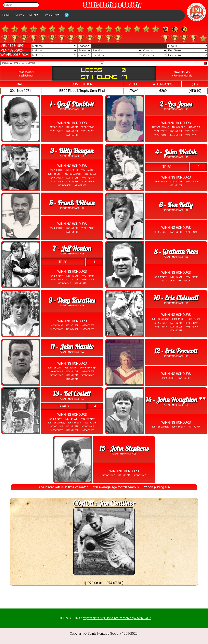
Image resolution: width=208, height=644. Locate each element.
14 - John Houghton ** (176, 400)
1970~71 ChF (56, 127)
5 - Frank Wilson (72, 203)
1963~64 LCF (71, 419)
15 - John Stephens (124, 448)
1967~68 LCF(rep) (160, 127)
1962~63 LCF (56, 170)
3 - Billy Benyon (72, 151)
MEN (34, 15)
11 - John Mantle (72, 346)
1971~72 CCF (87, 127)
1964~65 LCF (72, 170)
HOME (6, 15)
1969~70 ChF (178, 127)
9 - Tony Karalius (72, 300)
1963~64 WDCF (87, 419)
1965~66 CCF (87, 170)
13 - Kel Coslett (72, 394)
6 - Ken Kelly (176, 205)
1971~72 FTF (72, 127)
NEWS (19, 15)
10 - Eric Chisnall (176, 298)
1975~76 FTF (56, 131)
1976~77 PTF (72, 135)
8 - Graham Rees (176, 251)
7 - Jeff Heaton (72, 248)
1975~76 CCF (72, 131)
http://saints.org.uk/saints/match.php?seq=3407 (117, 618)
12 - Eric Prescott (176, 351)
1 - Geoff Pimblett (72, 104)
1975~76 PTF (87, 131)
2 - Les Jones (176, 104)
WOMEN (52, 15)
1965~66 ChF (54, 174)
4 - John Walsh (176, 152)
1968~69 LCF (90, 174)
